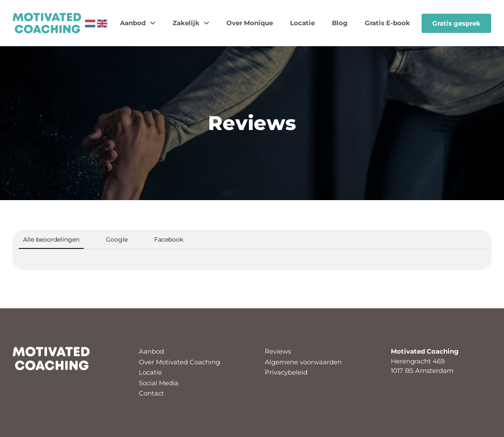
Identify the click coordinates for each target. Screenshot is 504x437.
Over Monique (250, 23)
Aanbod (138, 23)
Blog (340, 23)
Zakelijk (191, 23)
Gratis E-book (387, 23)
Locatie (302, 23)
